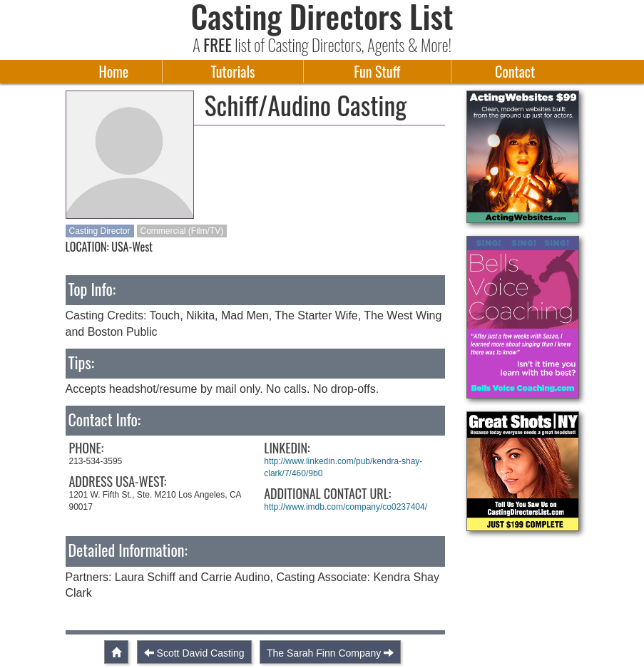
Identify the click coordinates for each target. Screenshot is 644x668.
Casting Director (100, 231)
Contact (515, 71)
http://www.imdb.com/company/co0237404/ (346, 507)
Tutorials (233, 71)
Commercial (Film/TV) (182, 231)
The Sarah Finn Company (324, 653)
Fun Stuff (377, 71)
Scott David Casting (201, 653)
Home (114, 71)
